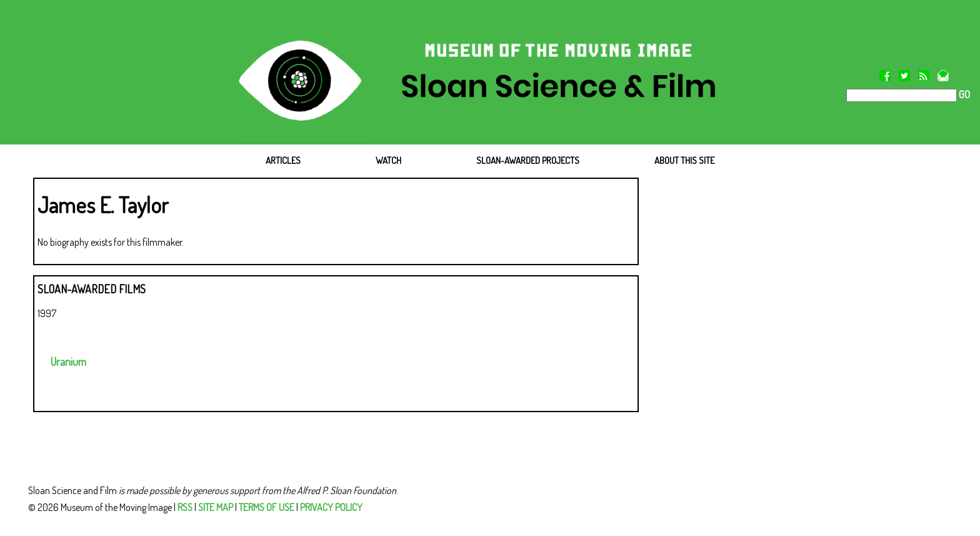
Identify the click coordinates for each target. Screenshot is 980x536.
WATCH (388, 160)
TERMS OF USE (267, 507)
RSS (185, 507)
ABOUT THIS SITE (684, 160)
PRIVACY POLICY (331, 507)
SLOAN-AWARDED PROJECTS (528, 160)
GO (963, 94)
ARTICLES (283, 160)
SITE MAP (216, 507)
